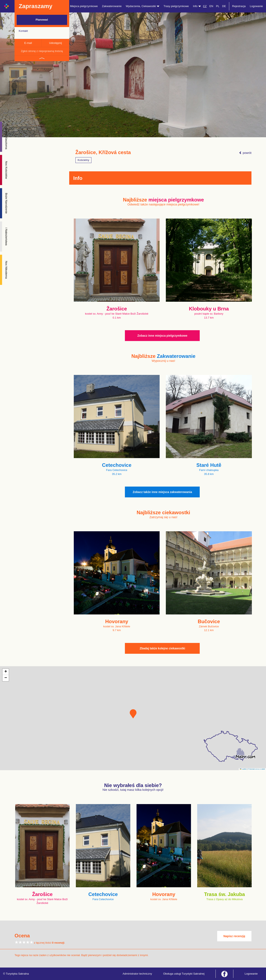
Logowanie (256, 6)
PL (218, 6)
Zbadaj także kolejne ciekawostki (162, 648)
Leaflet (243, 769)
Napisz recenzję (234, 936)
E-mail (28, 43)
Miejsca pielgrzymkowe (84, 6)
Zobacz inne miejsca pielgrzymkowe (162, 336)
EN (211, 6)
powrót (245, 153)
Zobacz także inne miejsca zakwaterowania (162, 492)
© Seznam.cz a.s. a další (256, 769)
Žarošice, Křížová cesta (103, 152)
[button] (133, 714)
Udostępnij (55, 43)
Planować (42, 20)
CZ (205, 6)
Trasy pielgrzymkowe (176, 6)
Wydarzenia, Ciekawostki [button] (143, 6)
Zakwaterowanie (112, 6)
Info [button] (197, 6)
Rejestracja (239, 6)
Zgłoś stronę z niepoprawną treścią (42, 51)
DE (224, 6)
